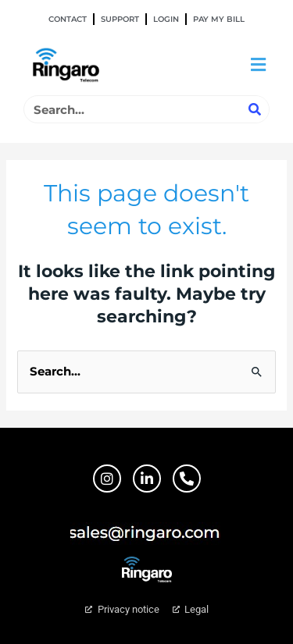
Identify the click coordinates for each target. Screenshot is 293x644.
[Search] (255, 109)
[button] (258, 65)
